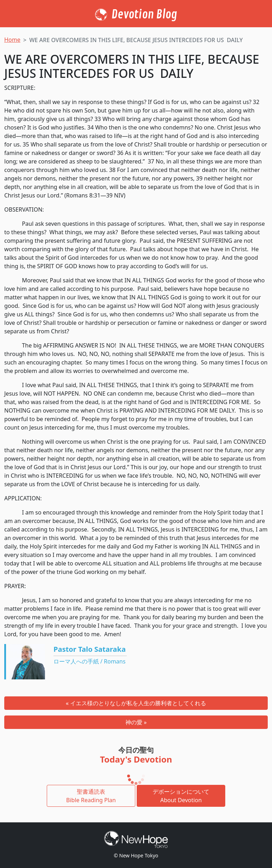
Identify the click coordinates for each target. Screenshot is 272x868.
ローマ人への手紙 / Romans (89, 661)
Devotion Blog (144, 15)
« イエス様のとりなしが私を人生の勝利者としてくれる (136, 703)
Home (12, 40)
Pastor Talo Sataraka (90, 649)
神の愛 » (136, 722)
